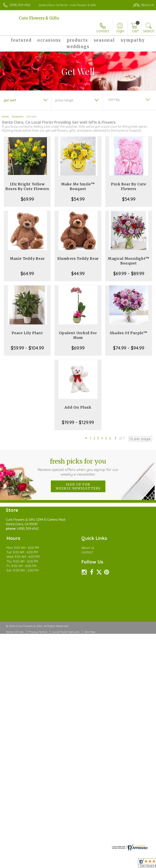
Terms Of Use (15, 632)
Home (5, 116)
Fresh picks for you (78, 467)
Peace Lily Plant (27, 333)
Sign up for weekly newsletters (78, 486)
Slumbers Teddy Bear (78, 259)
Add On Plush (78, 407)
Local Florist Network (66, 632)
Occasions (17, 116)
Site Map (90, 632)
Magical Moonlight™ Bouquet (129, 261)
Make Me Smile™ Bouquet (78, 186)
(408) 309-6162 (20, 5)
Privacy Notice (38, 632)
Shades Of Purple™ (129, 333)
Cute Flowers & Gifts (39, 18)
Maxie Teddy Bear (27, 259)
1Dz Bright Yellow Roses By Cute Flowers (27, 186)
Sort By (114, 99)
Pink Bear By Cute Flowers (129, 186)
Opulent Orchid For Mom (78, 335)
